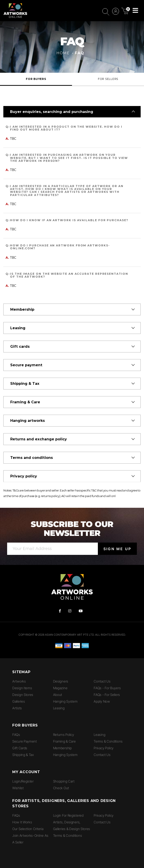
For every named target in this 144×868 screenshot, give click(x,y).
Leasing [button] (18, 328)
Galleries (19, 701)
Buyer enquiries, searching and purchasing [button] (52, 112)
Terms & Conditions (108, 741)
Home (63, 53)
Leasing (59, 708)
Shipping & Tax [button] (25, 384)
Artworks (19, 681)
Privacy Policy (104, 748)
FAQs (16, 735)
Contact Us (102, 681)
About (58, 695)
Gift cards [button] (20, 347)
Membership (62, 748)
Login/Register (23, 781)
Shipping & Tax (23, 755)
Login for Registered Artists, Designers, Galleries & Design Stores (72, 822)
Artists (17, 708)
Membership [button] (22, 309)
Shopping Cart (64, 781)
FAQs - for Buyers (107, 688)
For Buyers (36, 79)
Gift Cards (20, 748)
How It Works (22, 822)
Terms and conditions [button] (32, 458)
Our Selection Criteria (28, 829)
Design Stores (23, 695)
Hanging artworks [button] (28, 421)
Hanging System (65, 701)
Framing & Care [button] (25, 402)
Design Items (22, 688)
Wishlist (18, 788)
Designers (61, 681)
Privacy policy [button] (24, 476)
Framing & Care (64, 741)
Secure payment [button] (26, 365)
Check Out (61, 788)
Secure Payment (25, 741)
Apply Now (102, 701)
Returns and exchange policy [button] (39, 439)
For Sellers (108, 79)
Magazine (60, 688)
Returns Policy (64, 735)
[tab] (72, 112)
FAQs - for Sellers (107, 695)
